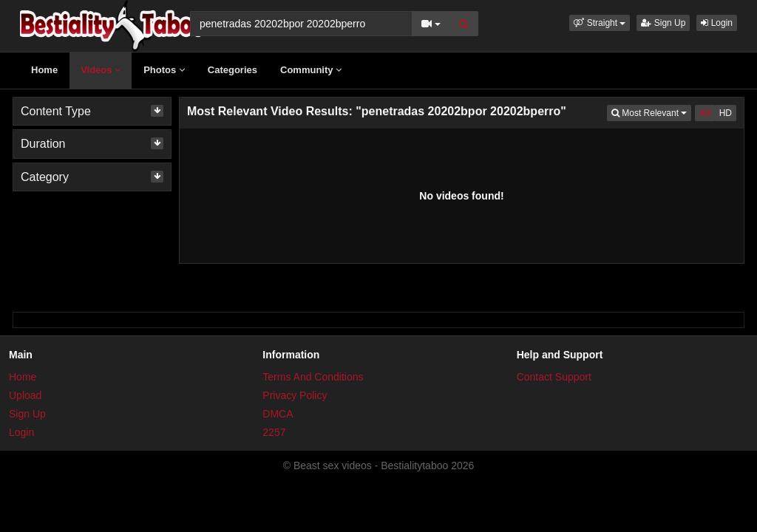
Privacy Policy (295, 395)
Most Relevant (651, 112)
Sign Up (663, 23)
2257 (274, 432)
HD (726, 113)
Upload (25, 395)
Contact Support (554, 377)
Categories (232, 70)
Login (717, 23)
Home (44, 70)
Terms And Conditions (313, 377)
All (705, 113)
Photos (164, 70)
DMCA (278, 414)
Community (311, 70)
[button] (600, 23)
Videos (101, 70)
